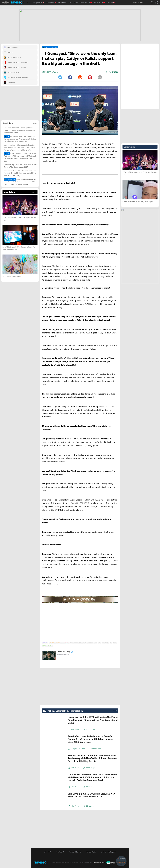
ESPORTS (52, 643)
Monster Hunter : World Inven (10, 3)
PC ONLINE (66, 643)
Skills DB (110, 3)
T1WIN (115, 643)
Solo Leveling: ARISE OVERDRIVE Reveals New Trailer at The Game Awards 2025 (21, 166)
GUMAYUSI (90, 643)
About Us (48, 852)
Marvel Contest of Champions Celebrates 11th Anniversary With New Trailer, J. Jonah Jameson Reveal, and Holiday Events (20, 147)
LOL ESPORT (105, 643)
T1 (111, 643)
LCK (96, 643)
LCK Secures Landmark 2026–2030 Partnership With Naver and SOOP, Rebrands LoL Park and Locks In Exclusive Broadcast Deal (20, 157)
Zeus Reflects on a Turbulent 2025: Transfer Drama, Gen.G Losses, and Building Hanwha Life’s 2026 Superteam (20, 139)
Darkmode (136, 3)
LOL (99, 643)
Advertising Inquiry (108, 852)
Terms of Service (75, 852)
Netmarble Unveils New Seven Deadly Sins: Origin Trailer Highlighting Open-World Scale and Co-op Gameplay (20, 173)
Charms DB (62, 3)
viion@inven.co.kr (65, 654)
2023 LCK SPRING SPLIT (76, 643)
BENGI (84, 643)
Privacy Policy (91, 852)
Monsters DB (85, 3)
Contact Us (60, 852)
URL (100, 77)
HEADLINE (58, 643)
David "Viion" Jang (64, 651)
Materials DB (98, 3)
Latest (28, 3)
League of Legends (47, 645)
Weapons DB (38, 3)
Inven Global (17, 3)
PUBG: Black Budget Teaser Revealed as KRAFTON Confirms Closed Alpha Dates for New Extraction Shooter (21, 181)
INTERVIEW (45, 643)
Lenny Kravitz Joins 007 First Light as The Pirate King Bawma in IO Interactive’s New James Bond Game (19, 130)
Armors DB (50, 3)
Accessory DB (73, 3)
